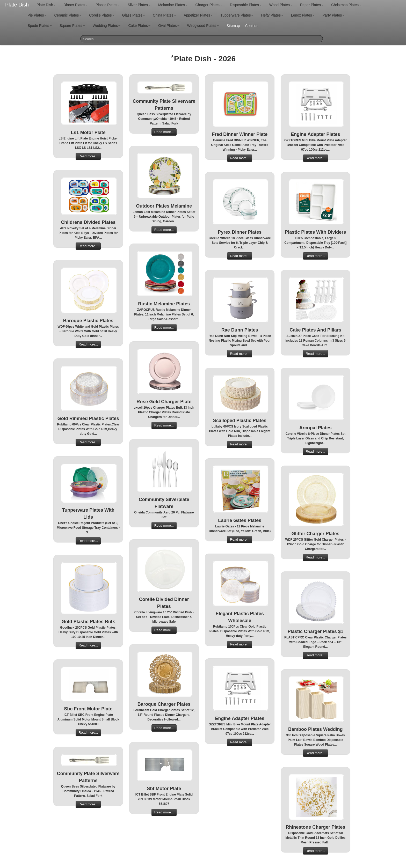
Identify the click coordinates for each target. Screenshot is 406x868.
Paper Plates (312, 5)
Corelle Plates (102, 15)
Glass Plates (134, 15)
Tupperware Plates (237, 15)
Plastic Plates (108, 5)
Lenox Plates (303, 15)
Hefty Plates (272, 15)
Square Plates (72, 26)
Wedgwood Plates (203, 26)
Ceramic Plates (68, 15)
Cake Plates (139, 26)
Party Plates (333, 15)
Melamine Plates (173, 5)
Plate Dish (17, 5)
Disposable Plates (246, 5)
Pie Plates (37, 15)
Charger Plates (209, 5)
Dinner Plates (76, 5)
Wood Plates (281, 5)
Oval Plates (169, 26)
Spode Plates (39, 26)
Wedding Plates (107, 26)
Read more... (88, 156)
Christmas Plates (346, 5)
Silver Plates (139, 5)
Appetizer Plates (198, 15)
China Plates (164, 15)
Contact (251, 26)
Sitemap (233, 26)
